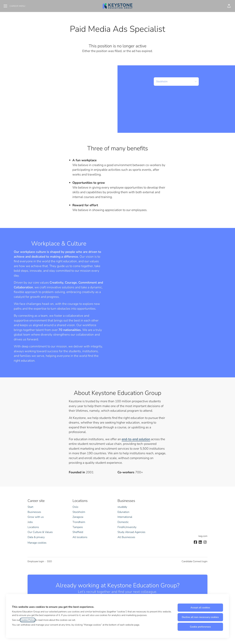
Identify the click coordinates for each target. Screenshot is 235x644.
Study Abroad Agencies (131, 532)
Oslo (75, 507)
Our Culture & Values (40, 532)
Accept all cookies (200, 608)
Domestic (123, 522)
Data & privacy (36, 537)
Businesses (34, 512)
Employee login (36, 561)
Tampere (78, 527)
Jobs (30, 522)
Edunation (123, 512)
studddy (122, 507)
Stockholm (79, 512)
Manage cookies (37, 543)
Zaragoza (78, 517)
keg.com (203, 536)
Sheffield (78, 532)
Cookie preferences (200, 627)
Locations (33, 527)
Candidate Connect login (195, 561)
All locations (80, 537)
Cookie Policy (28, 620)
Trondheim (79, 522)
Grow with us (36, 517)
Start (30, 507)
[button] (229, 6)
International (125, 517)
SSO (49, 561)
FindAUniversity (127, 527)
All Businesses (126, 537)
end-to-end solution (136, 439)
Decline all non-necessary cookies (200, 617)
